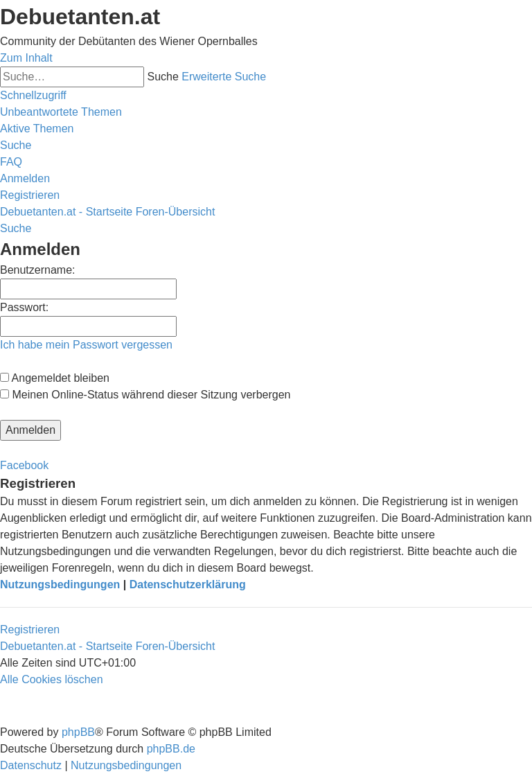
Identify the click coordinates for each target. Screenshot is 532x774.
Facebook (24, 465)
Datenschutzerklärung (188, 584)
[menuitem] (61, 112)
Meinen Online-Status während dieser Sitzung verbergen (145, 395)
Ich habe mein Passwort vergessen (86, 345)
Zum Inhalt (26, 58)
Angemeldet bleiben (55, 378)
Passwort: (24, 307)
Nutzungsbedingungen (60, 584)
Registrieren (30, 630)
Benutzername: (38, 270)
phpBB (78, 732)
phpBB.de (171, 749)
